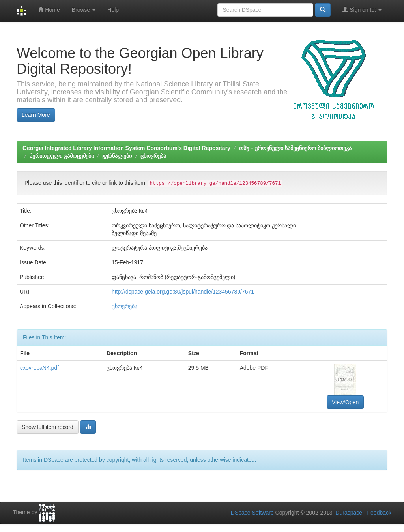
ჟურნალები (117, 156)
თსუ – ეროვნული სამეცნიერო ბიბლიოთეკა (295, 148)
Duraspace (349, 513)
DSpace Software (252, 513)
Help (113, 10)
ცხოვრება (153, 156)
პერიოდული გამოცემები (62, 156)
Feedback (379, 513)
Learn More (36, 115)
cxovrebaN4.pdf (39, 368)
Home (49, 10)
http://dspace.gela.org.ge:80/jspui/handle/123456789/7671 (183, 292)
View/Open (345, 402)
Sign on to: (362, 10)
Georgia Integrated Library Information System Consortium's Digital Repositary (126, 148)
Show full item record (48, 427)
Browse (84, 10)
